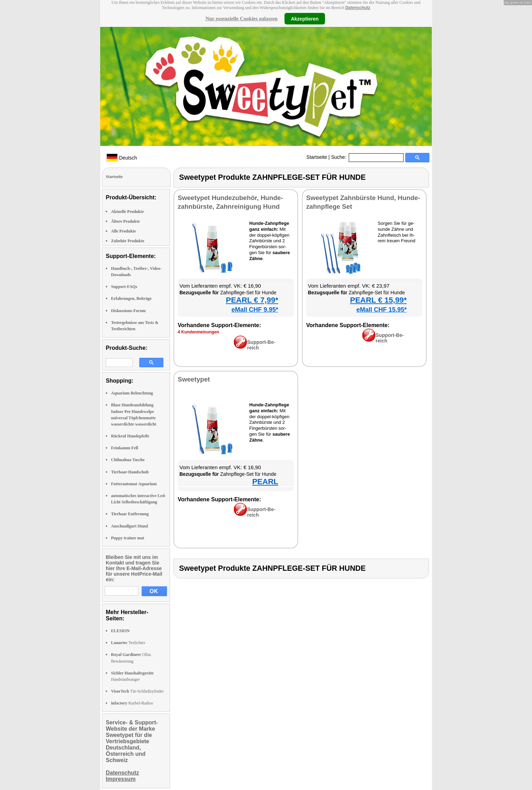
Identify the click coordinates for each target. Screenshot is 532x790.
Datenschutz (358, 8)
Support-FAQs (124, 287)
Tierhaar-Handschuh (130, 472)
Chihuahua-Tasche (128, 460)
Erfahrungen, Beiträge (131, 298)
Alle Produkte (123, 231)
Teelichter (128, 643)
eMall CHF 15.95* (382, 310)
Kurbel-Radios (132, 703)
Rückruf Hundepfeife (130, 436)
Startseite (317, 157)
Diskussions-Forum (128, 311)
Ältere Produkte (125, 221)
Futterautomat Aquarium (134, 484)
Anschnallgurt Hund (130, 526)
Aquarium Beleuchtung (132, 393)
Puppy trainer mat (128, 538)
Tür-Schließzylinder (137, 691)
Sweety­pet (194, 379)
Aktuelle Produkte (127, 212)
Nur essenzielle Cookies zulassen (241, 19)
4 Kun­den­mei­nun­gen (198, 332)
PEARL (265, 482)
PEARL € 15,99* (378, 300)
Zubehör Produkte (128, 241)
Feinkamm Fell (125, 448)
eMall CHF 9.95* (255, 310)
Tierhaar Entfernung (130, 514)
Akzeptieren (305, 19)
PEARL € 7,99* (252, 300)
